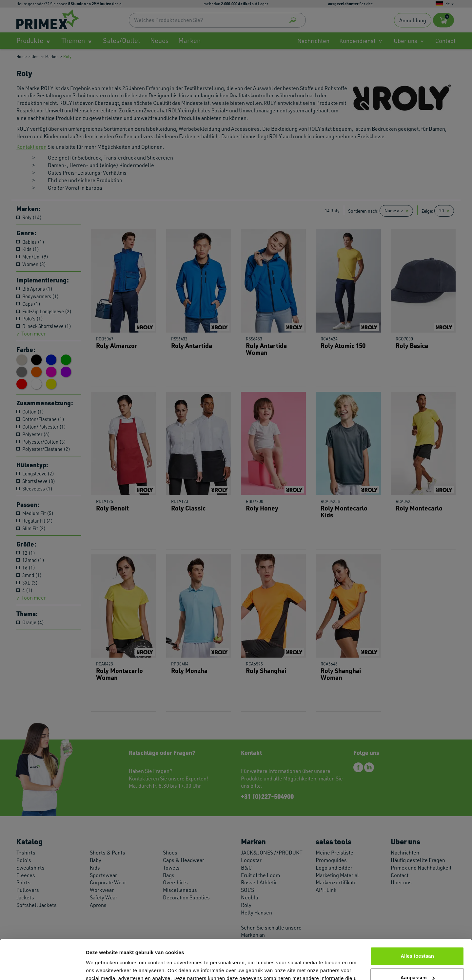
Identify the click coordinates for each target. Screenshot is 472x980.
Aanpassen (418, 940)
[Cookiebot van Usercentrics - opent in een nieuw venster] (42, 967)
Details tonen (101, 967)
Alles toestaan (417, 919)
